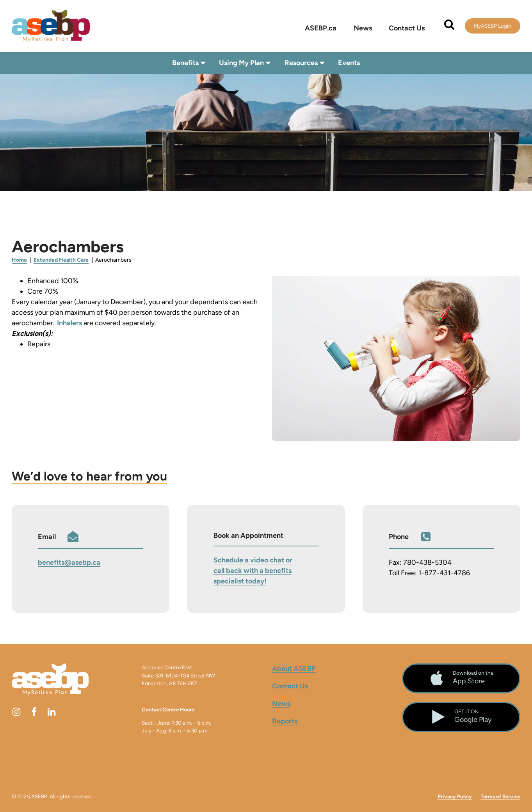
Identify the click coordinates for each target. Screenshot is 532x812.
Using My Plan (246, 63)
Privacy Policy (455, 796)
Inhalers (69, 323)
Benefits (190, 63)
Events (349, 63)
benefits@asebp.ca (69, 562)
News (363, 28)
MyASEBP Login (493, 26)
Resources (305, 63)
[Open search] (449, 24)
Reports (285, 721)
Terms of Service (500, 796)
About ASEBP (294, 668)
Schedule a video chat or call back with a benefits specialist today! (253, 570)
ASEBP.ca (321, 28)
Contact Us (407, 28)
